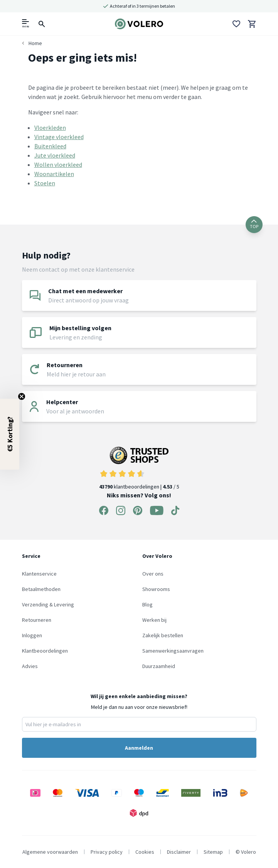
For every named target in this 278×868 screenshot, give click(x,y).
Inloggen (32, 635)
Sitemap (213, 852)
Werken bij (154, 620)
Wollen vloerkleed (58, 165)
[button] (10, 434)
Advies (30, 666)
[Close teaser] (22, 396)
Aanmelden (139, 748)
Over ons (153, 574)
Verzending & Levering (48, 604)
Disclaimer (179, 852)
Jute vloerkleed (55, 155)
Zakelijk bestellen (163, 635)
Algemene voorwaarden (50, 852)
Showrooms (156, 589)
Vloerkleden (50, 128)
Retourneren (37, 620)
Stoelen (45, 183)
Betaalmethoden (41, 589)
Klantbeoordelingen (45, 651)
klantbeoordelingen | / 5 (139, 468)
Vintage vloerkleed (59, 137)
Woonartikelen (54, 174)
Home (35, 43)
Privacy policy (107, 852)
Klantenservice (39, 574)
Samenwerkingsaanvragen (173, 651)
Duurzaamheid (159, 666)
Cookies (145, 852)
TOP (254, 224)
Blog (147, 604)
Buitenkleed (50, 146)
